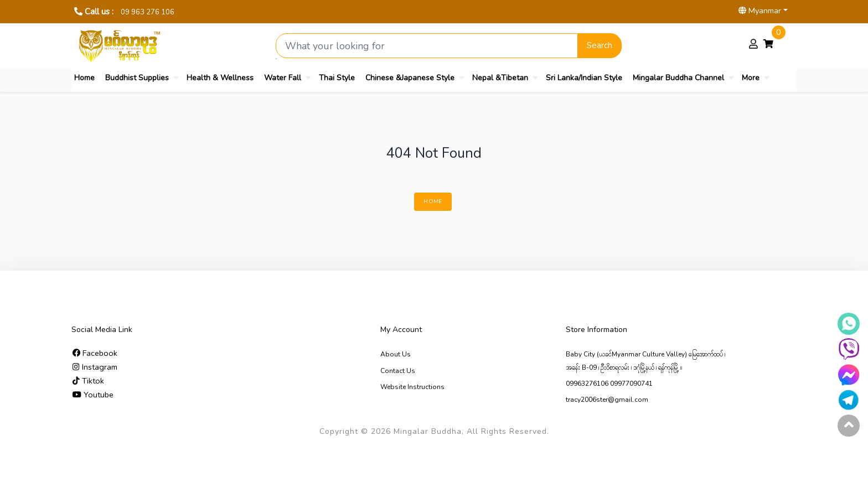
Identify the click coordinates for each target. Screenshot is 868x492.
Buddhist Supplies (137, 78)
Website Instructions (412, 387)
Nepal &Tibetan (500, 78)
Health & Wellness (220, 78)
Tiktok (88, 381)
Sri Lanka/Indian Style (584, 78)
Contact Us (398, 371)
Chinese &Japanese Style (410, 78)
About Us (396, 354)
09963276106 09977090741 (609, 384)
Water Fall (283, 78)
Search (600, 45)
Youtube (93, 395)
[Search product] (427, 46)
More (751, 78)
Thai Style (337, 78)
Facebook (95, 353)
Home (84, 78)
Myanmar (760, 11)
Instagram (95, 367)
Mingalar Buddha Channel (678, 78)
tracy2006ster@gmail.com (607, 400)
